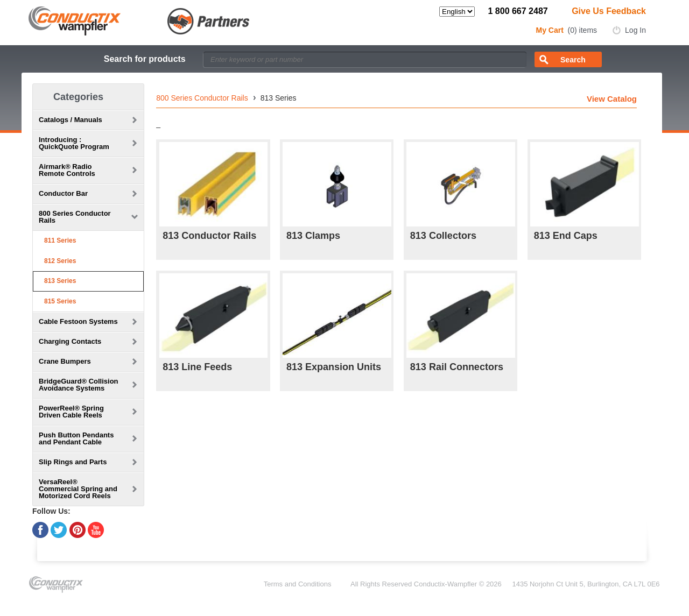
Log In (635, 30)
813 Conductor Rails (209, 236)
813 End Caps (566, 236)
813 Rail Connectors (457, 367)
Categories (78, 97)
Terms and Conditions (298, 584)
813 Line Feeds (197, 367)
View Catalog (612, 99)
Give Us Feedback (609, 11)
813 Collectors (443, 236)
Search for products (145, 59)
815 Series (60, 301)
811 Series (60, 240)
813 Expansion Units (334, 367)
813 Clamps (313, 236)
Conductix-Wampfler (445, 584)
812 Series (60, 261)
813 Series (60, 281)
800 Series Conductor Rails (202, 98)
